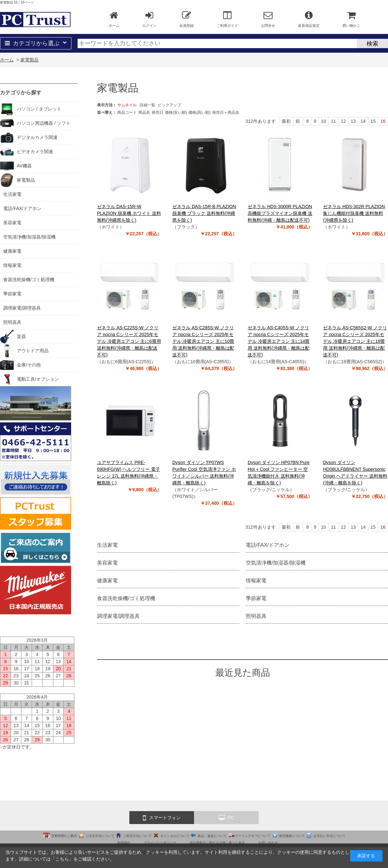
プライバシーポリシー (160, 843)
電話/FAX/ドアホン (268, 545)
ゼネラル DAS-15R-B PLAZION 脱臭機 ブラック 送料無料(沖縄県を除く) (204, 213)
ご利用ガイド (227, 19)
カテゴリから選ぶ (36, 43)
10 (324, 121)
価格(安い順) (176, 112)
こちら (62, 859)
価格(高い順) (199, 112)
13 (353, 121)
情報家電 (256, 581)
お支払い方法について (329, 836)
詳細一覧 (147, 105)
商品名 (144, 112)
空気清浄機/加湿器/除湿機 (276, 563)
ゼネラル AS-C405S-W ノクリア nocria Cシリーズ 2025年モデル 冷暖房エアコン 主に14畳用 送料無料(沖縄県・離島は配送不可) (279, 341)
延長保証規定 (309, 19)
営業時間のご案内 (64, 836)
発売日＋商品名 (226, 112)
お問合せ (268, 19)
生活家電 (107, 545)
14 (363, 121)
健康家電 (107, 581)
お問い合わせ (268, 843)
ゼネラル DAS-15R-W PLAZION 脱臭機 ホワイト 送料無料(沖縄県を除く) (129, 213)
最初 (286, 121)
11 (334, 121)
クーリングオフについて (253, 836)
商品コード (127, 112)
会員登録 (187, 19)
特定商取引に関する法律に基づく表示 (217, 843)
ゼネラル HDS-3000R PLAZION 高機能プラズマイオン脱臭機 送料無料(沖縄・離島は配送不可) (280, 213)
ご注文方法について (100, 836)
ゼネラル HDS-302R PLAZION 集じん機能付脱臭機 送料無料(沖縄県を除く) (354, 213)
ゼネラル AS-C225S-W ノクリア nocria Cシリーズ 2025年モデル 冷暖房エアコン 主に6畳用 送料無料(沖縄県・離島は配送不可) (129, 341)
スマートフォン (162, 818)
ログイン (149, 19)
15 (373, 121)
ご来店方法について (137, 836)
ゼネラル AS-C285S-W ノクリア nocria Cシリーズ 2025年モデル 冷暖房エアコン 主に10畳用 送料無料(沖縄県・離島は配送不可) (203, 341)
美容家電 (107, 563)
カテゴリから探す (21, 93)
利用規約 (124, 843)
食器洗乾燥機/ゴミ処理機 (126, 598)
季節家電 (256, 598)
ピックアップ (169, 105)
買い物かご (351, 19)
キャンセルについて (175, 836)
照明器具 (256, 616)
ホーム (114, 19)
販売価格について (292, 836)
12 (343, 121)
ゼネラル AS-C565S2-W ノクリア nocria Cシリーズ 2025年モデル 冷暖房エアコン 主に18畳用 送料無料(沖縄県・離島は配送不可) (355, 341)
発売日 (157, 112)
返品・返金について (212, 836)
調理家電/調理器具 (118, 616)
